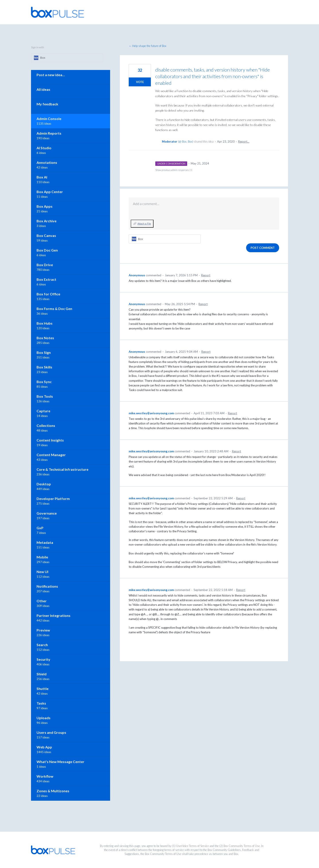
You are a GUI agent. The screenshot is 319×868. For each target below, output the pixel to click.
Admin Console (49, 119)
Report (206, 275)
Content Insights (50, 440)
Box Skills (44, 367)
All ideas (43, 89)
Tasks (41, 703)
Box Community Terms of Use (242, 846)
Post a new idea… (51, 75)
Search (42, 645)
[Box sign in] (165, 239)
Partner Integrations (53, 615)
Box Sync (44, 382)
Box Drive (45, 265)
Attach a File (144, 224)
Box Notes (45, 338)
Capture (43, 411)
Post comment (263, 248)
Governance (47, 513)
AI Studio (44, 148)
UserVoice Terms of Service (193, 846)
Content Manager (51, 455)
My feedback (47, 104)
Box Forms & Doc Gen (54, 309)
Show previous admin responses (174, 170)
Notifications (47, 586)
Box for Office (48, 294)
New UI (42, 572)
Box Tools (45, 396)
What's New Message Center (60, 762)
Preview (43, 630)
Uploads (44, 718)
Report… (244, 141)
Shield (42, 674)
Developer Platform (53, 499)
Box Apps (45, 206)
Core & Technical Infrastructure (62, 469)
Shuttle (43, 689)
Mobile (42, 557)
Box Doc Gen (47, 250)
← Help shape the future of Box (148, 46)
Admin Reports (49, 133)
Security (43, 659)
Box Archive (47, 221)
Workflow (45, 776)
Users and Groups (51, 732)
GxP (40, 528)
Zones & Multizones (53, 791)
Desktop (44, 484)
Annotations (47, 162)
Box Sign (44, 352)
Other (42, 601)
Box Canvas (46, 235)
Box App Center (50, 192)
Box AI (42, 177)
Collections (46, 425)
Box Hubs (45, 323)
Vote (140, 82)
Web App (44, 747)
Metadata (45, 542)
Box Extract (46, 279)
